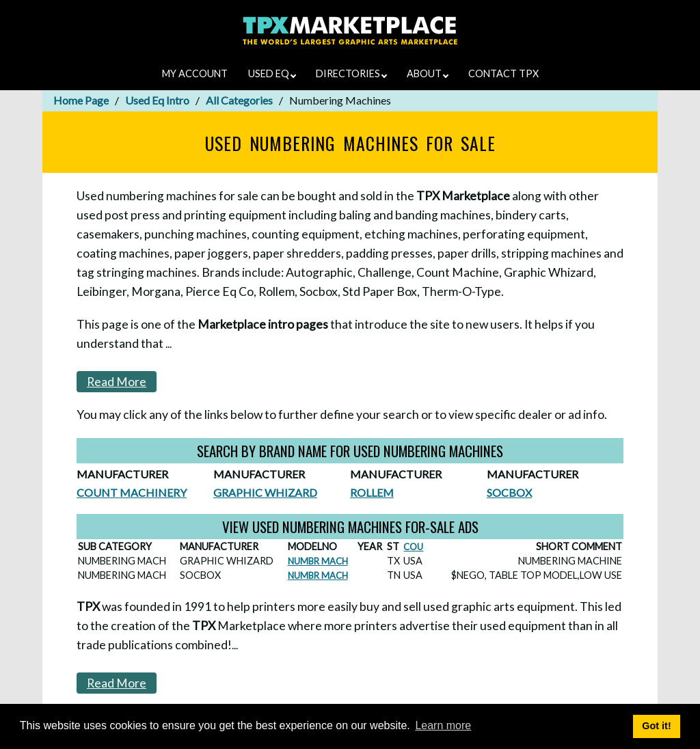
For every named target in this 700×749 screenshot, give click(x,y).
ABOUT (428, 73)
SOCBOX (509, 492)
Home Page (81, 100)
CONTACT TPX (503, 73)
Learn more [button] (443, 725)
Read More (117, 382)
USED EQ (272, 73)
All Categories (239, 100)
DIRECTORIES (351, 73)
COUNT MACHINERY (132, 492)
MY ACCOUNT (195, 73)
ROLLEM (372, 492)
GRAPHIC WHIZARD (265, 492)
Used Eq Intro (157, 100)
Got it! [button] (656, 726)
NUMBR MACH (318, 561)
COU (413, 547)
